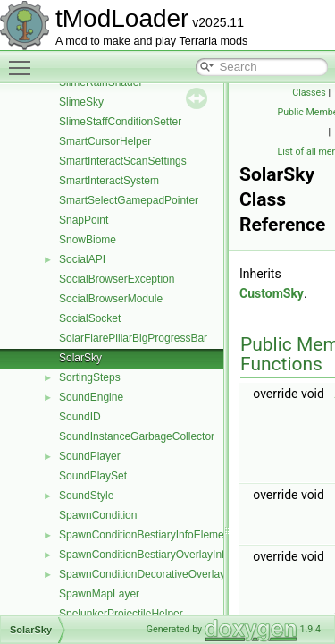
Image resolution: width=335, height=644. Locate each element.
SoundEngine (91, 397)
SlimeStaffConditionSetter (120, 122)
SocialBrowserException (117, 279)
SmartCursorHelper (105, 141)
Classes (309, 93)
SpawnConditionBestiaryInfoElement (146, 535)
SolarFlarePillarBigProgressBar (133, 338)
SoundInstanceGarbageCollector (137, 436)
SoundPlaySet (93, 476)
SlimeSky (81, 102)
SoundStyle (86, 496)
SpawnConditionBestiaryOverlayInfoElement (164, 555)
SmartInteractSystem (109, 181)
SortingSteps (90, 377)
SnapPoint (84, 220)
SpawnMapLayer (99, 594)
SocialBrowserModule (111, 299)
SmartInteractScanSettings (123, 161)
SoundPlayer (90, 456)
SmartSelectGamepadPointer (129, 200)
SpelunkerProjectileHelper (121, 614)
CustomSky (272, 293)
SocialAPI (82, 259)
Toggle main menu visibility (24, 60)
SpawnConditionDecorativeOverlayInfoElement (171, 574)
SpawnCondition (98, 515)
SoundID (80, 417)
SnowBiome (88, 240)
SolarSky (80, 358)
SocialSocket (90, 318)
